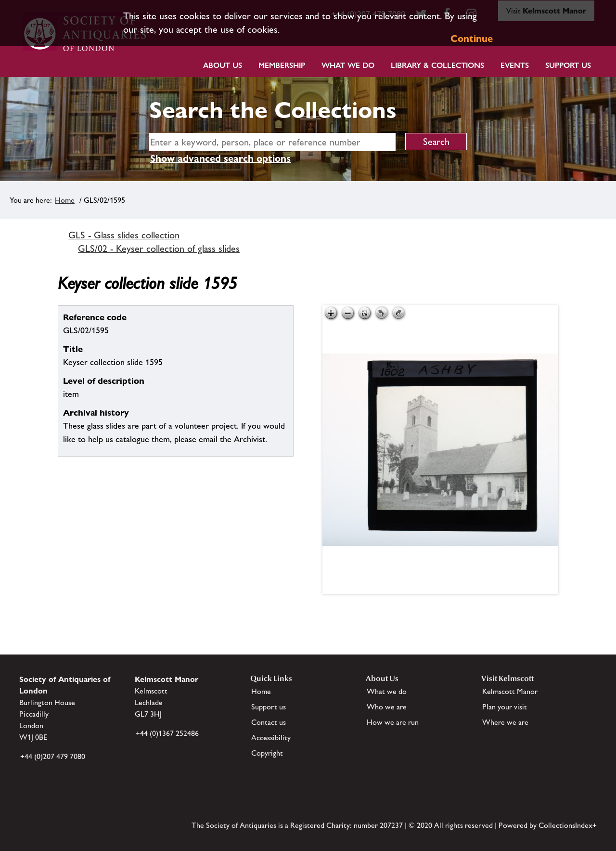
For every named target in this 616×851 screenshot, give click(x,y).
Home (65, 200)
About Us (223, 65)
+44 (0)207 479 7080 (53, 756)
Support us (269, 707)
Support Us (568, 65)
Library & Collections (437, 65)
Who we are (387, 707)
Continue (472, 39)
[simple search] (272, 142)
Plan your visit (505, 707)
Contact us (269, 722)
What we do (348, 65)
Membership (282, 65)
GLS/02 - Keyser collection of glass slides (159, 249)
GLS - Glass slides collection (124, 235)
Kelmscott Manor (510, 691)
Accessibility (271, 738)
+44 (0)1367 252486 (167, 733)
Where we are (505, 722)
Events (515, 65)
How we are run (393, 722)
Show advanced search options (220, 158)
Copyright (267, 753)
